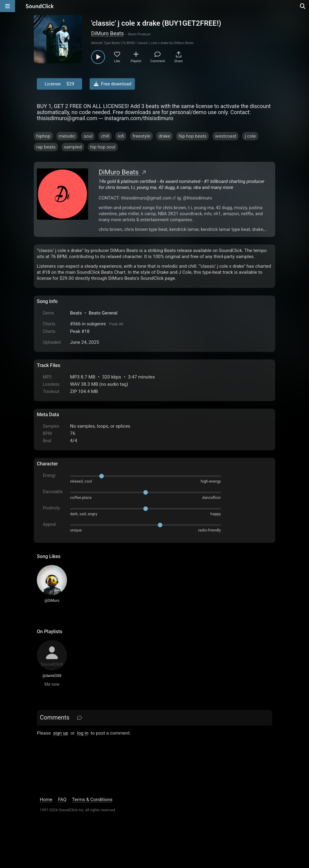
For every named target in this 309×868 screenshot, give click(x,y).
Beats (76, 313)
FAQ (62, 799)
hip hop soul (103, 147)
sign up (61, 733)
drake (164, 136)
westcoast (226, 136)
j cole (250, 136)
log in (83, 733)
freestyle (141, 136)
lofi (121, 136)
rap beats (46, 147)
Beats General (103, 313)
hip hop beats (193, 136)
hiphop (43, 136)
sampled (73, 147)
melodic (67, 136)
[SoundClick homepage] (40, 6)
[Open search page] (303, 6)
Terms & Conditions (92, 799)
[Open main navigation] (8, 6)
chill (105, 136)
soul (88, 136)
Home (46, 799)
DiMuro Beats (107, 33)
